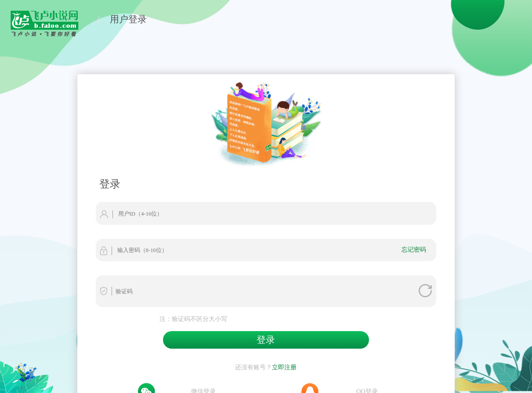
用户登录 (128, 19)
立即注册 (284, 367)
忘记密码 (414, 249)
